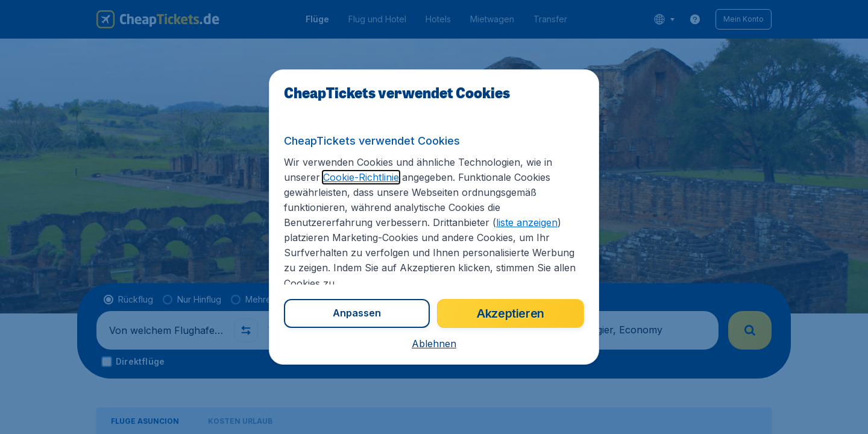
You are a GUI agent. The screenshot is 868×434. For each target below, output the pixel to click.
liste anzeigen (527, 222)
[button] (434, 344)
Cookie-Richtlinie (361, 177)
